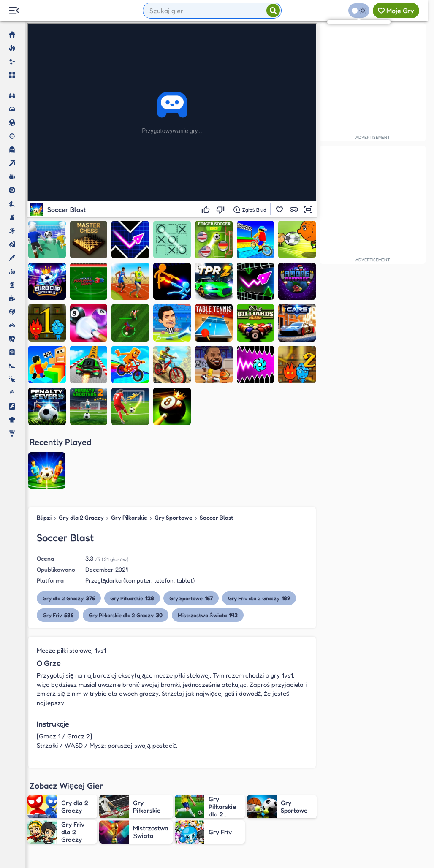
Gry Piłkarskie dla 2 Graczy (126, 553)
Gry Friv (58, 553)
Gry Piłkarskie (129, 456)
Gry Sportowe (174, 456)
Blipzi (44, 456)
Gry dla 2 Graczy (81, 456)
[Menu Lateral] (14, 11)
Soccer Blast (217, 456)
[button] (279, 209)
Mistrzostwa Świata (208, 553)
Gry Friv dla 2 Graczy (259, 536)
